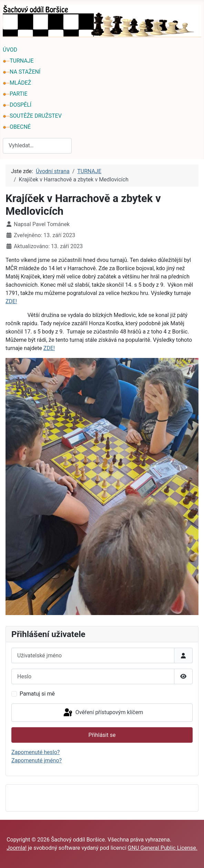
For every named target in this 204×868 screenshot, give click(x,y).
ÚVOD (10, 50)
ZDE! (11, 301)
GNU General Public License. (163, 848)
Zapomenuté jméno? (37, 760)
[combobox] (37, 146)
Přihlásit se (102, 735)
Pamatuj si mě (37, 694)
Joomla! (17, 848)
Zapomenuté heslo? (35, 752)
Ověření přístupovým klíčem (103, 713)
